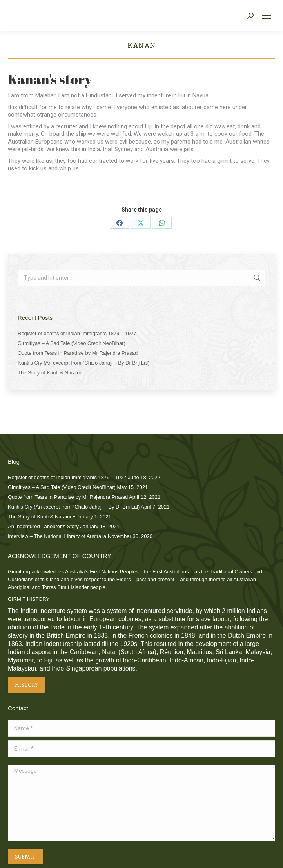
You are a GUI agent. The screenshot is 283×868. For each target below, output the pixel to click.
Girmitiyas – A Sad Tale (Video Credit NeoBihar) (72, 343)
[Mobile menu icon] (267, 16)
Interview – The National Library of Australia (57, 536)
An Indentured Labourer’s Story (43, 526)
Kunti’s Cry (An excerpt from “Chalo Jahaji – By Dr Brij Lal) (83, 363)
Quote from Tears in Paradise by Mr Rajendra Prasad (78, 353)
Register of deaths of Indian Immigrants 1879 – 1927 (77, 333)
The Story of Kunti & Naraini (49, 373)
